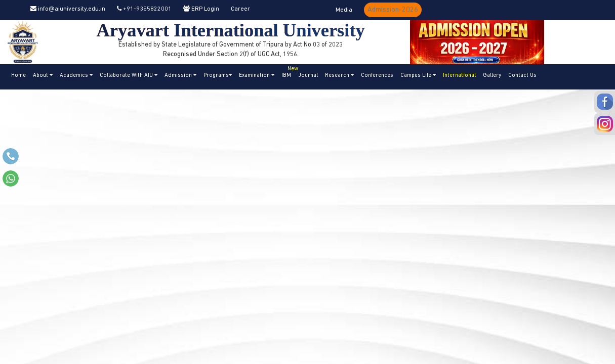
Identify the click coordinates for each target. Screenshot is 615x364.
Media (344, 10)
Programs (218, 75)
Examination (257, 75)
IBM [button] (288, 71)
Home (18, 76)
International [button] (459, 76)
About (43, 75)
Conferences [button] (377, 76)
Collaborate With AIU (129, 75)
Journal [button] (308, 76)
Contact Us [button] (522, 76)
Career (240, 9)
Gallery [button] (492, 76)
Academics (76, 75)
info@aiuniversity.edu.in (68, 9)
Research (339, 75)
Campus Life (418, 75)
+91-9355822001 (144, 9)
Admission (180, 75)
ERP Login (201, 9)
